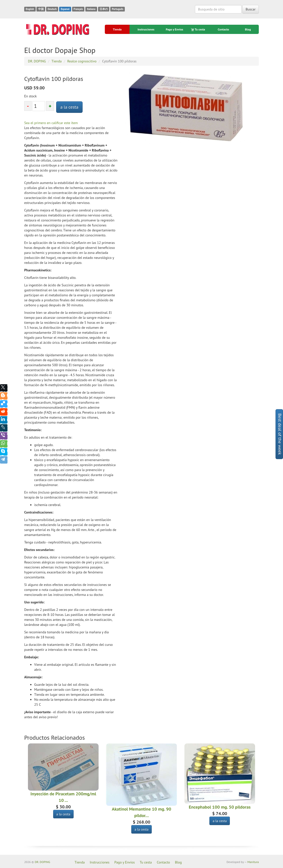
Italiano (91, 9)
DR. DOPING (42, 862)
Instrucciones (146, 29)
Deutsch (52, 9)
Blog (248, 29)
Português (118, 9)
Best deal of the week (280, 434)
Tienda (117, 29)
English (30, 9)
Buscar (251, 9)
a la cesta (69, 107)
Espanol (65, 9)
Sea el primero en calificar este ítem (51, 123)
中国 (41, 9)
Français (78, 9)
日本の (104, 9)
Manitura (253, 862)
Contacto (223, 29)
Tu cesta (198, 29)
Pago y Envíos (174, 29)
